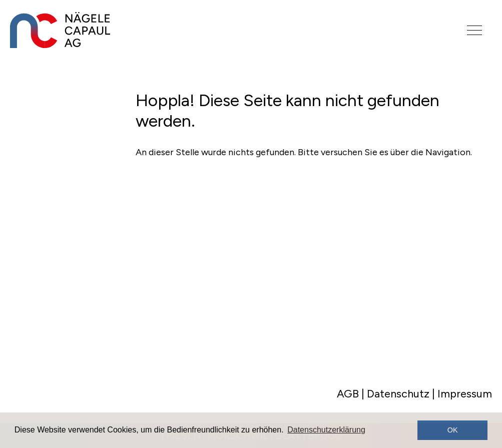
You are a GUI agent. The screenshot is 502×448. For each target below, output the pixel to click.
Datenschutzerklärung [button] (326, 430)
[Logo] (223, 30)
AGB (348, 393)
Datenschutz (398, 393)
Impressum (465, 393)
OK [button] (453, 430)
